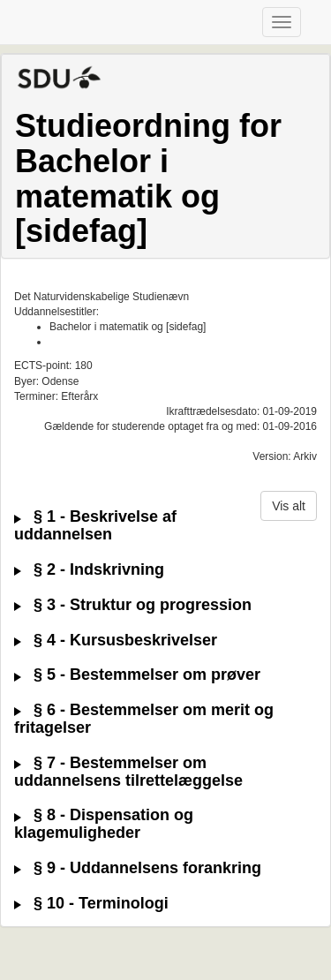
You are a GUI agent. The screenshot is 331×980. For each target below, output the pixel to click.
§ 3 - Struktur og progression (133, 605)
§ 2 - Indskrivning (89, 570)
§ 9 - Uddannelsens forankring (138, 868)
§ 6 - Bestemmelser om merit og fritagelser (144, 719)
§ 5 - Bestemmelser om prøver (137, 675)
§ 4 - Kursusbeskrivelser (116, 641)
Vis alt (289, 506)
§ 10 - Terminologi (91, 904)
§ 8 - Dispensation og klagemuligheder (104, 824)
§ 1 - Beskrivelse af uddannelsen (95, 526)
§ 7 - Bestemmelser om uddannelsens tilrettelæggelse (128, 772)
